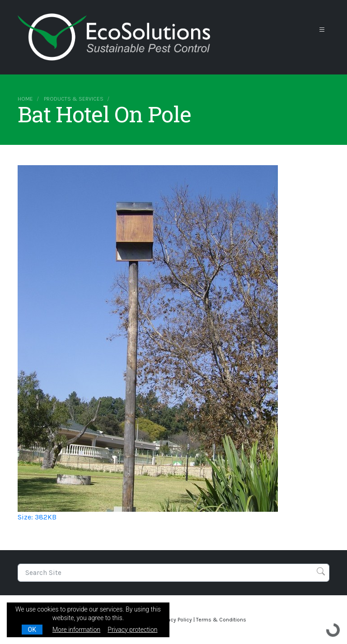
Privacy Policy (175, 620)
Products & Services (74, 99)
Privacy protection (132, 630)
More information (76, 630)
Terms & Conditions (221, 620)
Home (25, 99)
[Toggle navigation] (322, 30)
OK (32, 630)
